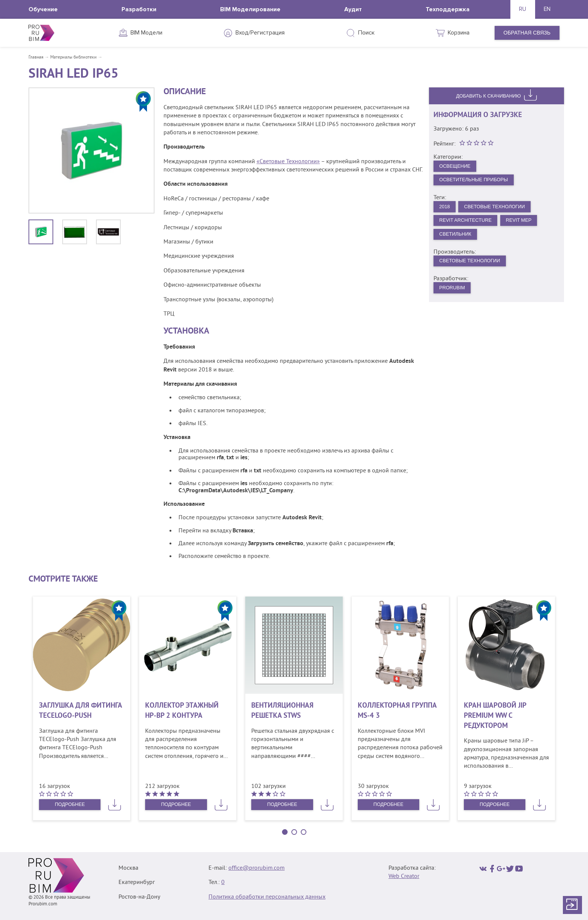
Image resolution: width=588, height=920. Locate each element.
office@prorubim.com (256, 868)
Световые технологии (473, 269)
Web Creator (404, 876)
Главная (36, 58)
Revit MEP (527, 225)
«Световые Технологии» (288, 162)
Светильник (457, 241)
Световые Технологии (501, 210)
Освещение (457, 168)
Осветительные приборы (478, 183)
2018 (446, 210)
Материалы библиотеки (73, 58)
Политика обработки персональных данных (267, 897)
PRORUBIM (454, 296)
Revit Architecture (469, 225)
